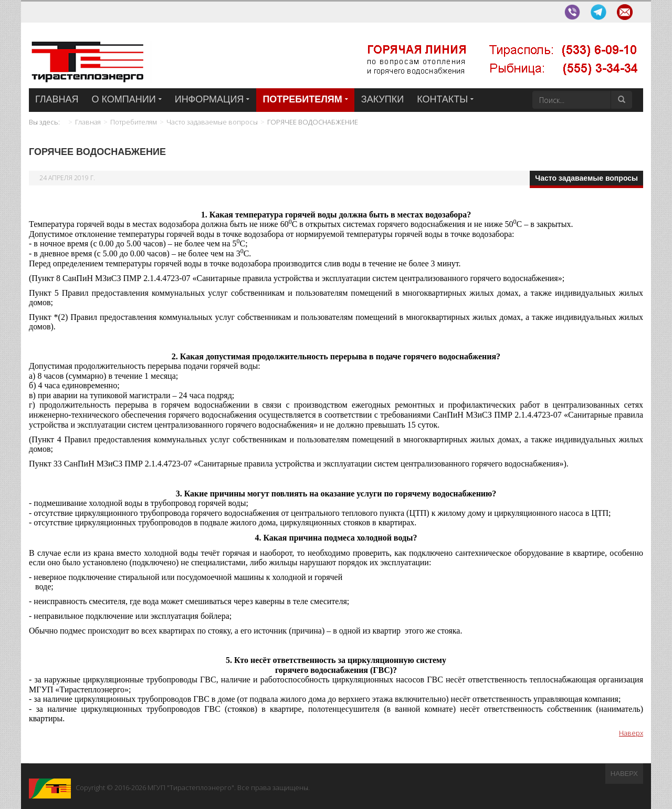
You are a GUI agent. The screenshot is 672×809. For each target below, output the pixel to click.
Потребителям (134, 122)
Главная (88, 122)
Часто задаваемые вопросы (212, 122)
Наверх (631, 733)
